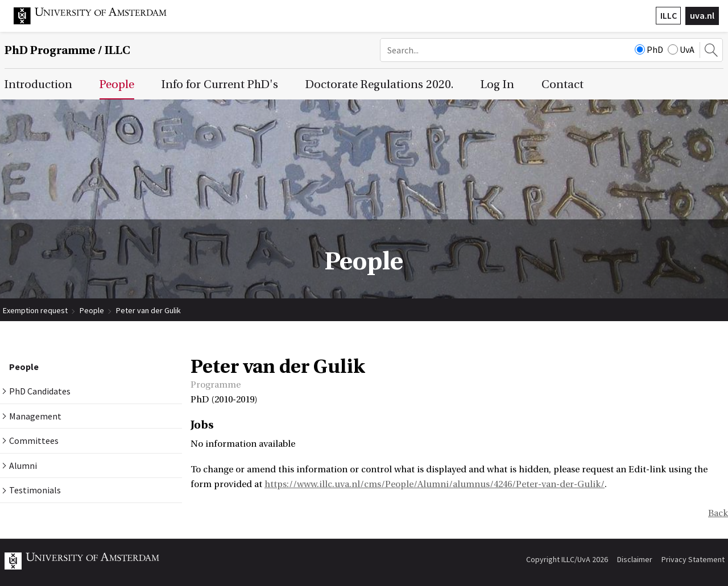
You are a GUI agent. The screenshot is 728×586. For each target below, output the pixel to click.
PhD (649, 49)
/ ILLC (67, 50)
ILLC (669, 15)
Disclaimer (635, 559)
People (92, 310)
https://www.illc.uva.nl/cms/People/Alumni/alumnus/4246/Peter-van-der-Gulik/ (435, 484)
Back (718, 513)
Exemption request (35, 310)
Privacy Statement (693, 559)
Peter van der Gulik (148, 310)
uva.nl (702, 15)
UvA (681, 49)
